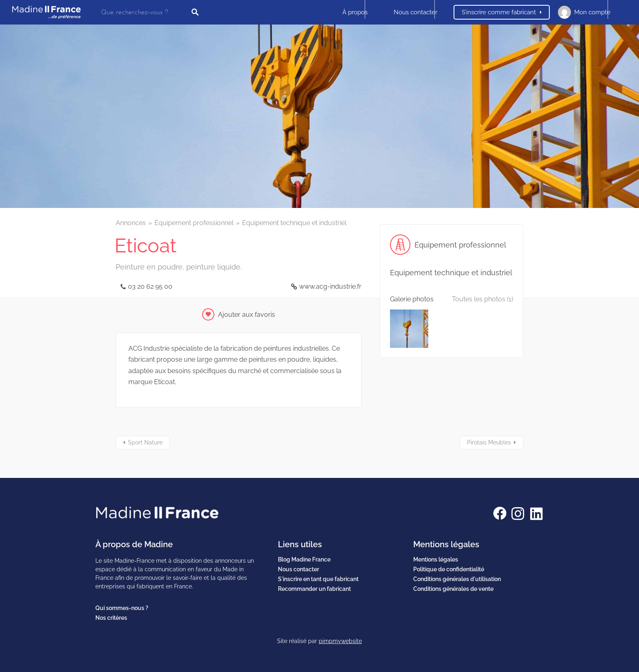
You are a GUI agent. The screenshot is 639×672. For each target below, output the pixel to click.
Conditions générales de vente (453, 589)
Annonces (131, 223)
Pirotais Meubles (489, 442)
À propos (355, 12)
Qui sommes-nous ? (122, 608)
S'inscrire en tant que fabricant (318, 579)
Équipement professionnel (194, 223)
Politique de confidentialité (449, 569)
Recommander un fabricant (314, 589)
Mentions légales (436, 559)
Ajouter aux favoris (247, 315)
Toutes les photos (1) (483, 299)
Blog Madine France (304, 559)
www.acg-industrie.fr (330, 286)
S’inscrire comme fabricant (499, 12)
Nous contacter (415, 12)
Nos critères (111, 618)
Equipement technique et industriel (294, 223)
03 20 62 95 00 (150, 286)
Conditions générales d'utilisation (457, 579)
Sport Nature (145, 442)
